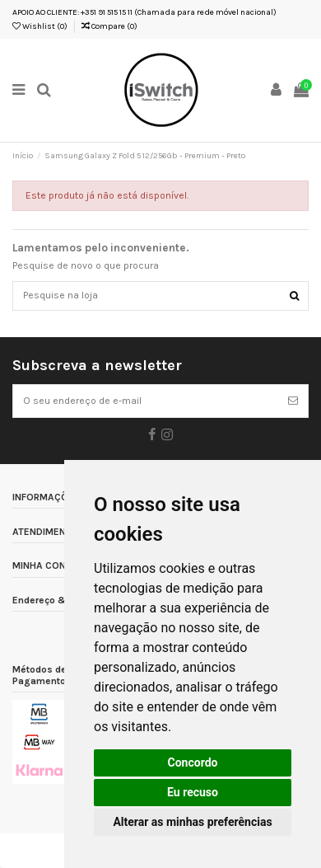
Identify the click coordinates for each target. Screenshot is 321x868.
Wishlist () (40, 26)
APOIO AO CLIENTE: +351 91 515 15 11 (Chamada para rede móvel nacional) (144, 12)
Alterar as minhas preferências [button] (192, 822)
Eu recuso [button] (193, 792)
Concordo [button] (193, 762)
